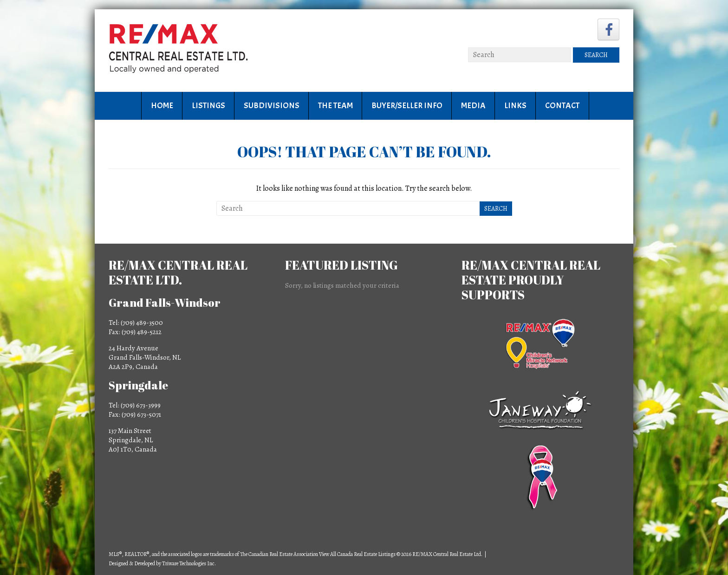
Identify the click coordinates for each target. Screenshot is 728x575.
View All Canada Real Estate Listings (357, 554)
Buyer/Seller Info (407, 106)
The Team (335, 106)
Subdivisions (272, 106)
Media (473, 106)
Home (162, 106)
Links (515, 106)
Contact (562, 106)
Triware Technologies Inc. (189, 563)
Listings (208, 106)
